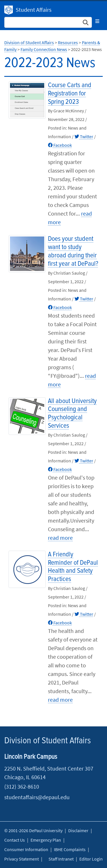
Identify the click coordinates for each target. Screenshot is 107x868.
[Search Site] (48, 22)
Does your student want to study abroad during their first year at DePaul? (73, 251)
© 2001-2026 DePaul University (33, 830)
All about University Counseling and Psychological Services (72, 414)
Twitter (84, 136)
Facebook (60, 145)
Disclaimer (78, 830)
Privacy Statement (22, 859)
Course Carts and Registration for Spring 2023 (70, 94)
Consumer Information (26, 849)
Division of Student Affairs (9, 10)
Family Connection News (44, 49)
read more (60, 538)
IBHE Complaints (70, 849)
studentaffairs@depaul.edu (37, 797)
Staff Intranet (61, 859)
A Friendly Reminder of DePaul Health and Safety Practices (73, 567)
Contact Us (15, 840)
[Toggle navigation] (97, 21)
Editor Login (91, 859)
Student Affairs (34, 10)
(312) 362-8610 (22, 786)
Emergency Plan (46, 840)
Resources (68, 42)
